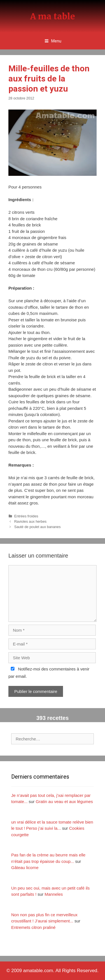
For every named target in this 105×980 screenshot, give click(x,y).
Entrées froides (26, 516)
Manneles (54, 894)
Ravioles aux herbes (31, 521)
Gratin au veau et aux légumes (64, 801)
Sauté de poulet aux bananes (38, 527)
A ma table (53, 16)
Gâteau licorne (25, 868)
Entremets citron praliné (33, 927)
